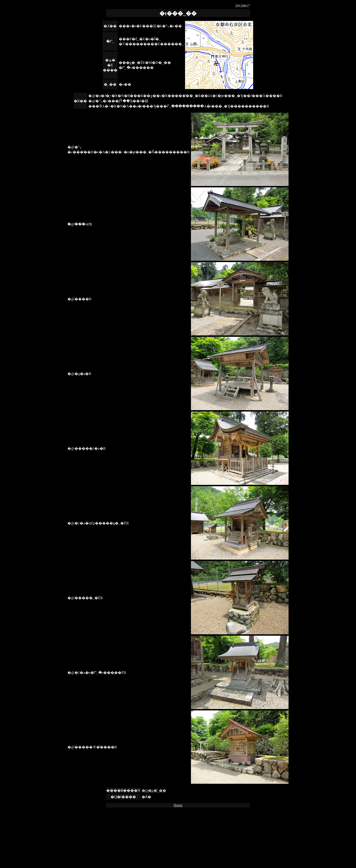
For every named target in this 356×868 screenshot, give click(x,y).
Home (178, 805)
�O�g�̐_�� (154, 790)
